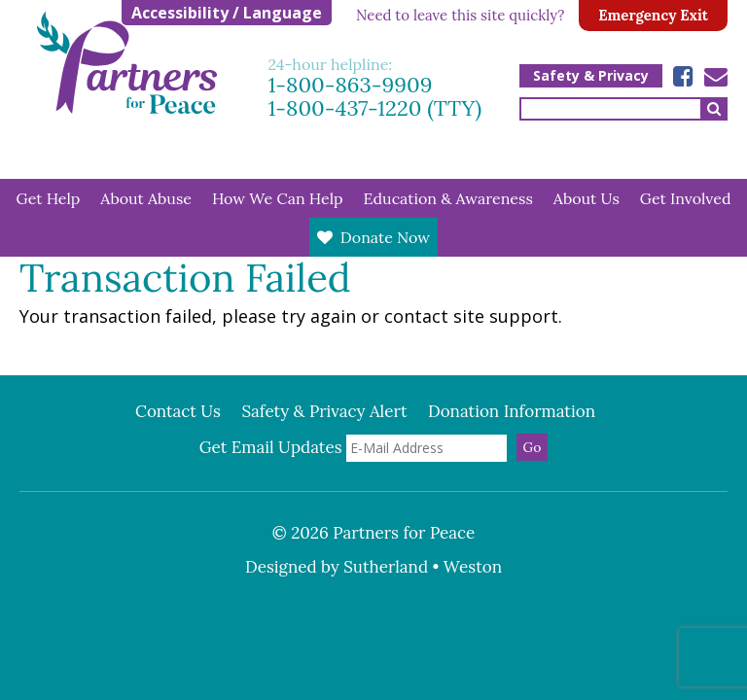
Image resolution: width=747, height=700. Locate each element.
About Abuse (146, 198)
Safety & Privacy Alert (324, 411)
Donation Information (512, 411)
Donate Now (385, 237)
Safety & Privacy (591, 75)
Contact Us (178, 411)
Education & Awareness (448, 198)
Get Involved (686, 198)
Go (533, 447)
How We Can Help (278, 198)
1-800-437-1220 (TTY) (375, 108)
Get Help (49, 198)
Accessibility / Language (227, 13)
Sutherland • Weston (423, 567)
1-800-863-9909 (351, 85)
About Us (587, 198)
